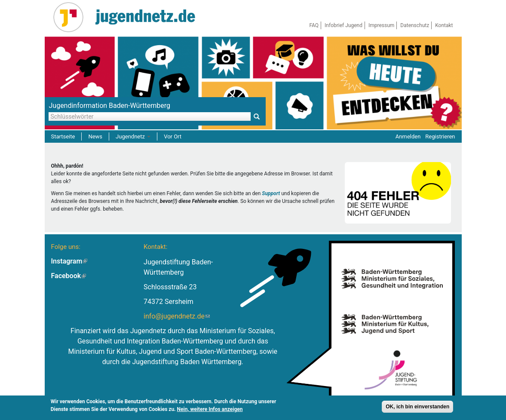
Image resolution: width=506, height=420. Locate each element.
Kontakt (444, 25)
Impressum (381, 25)
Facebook (69, 276)
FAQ (314, 25)
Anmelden (408, 136)
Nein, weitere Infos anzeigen (210, 410)
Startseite (63, 136)
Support (271, 193)
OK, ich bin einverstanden (417, 408)
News (95, 136)
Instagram (69, 261)
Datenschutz (415, 25)
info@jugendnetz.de (177, 316)
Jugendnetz (133, 136)
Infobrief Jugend (343, 25)
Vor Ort (173, 136)
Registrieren (440, 136)
